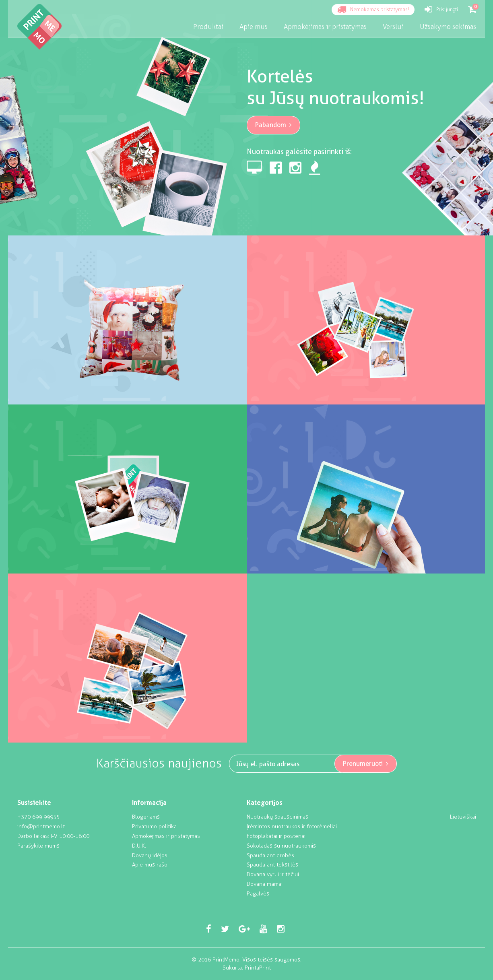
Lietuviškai (463, 817)
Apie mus (254, 27)
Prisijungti (441, 10)
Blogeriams (146, 817)
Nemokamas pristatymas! (373, 10)
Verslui (393, 27)
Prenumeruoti (366, 764)
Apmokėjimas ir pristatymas (166, 836)
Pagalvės (258, 894)
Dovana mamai (265, 884)
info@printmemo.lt (41, 826)
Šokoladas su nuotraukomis (281, 846)
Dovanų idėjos (150, 855)
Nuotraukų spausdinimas (277, 817)
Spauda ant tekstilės (272, 865)
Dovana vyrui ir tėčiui (273, 874)
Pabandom (274, 125)
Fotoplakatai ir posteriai (276, 836)
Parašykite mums (38, 846)
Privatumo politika (154, 826)
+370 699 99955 (38, 817)
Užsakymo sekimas (448, 27)
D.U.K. (139, 846)
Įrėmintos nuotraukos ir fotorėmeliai (292, 826)
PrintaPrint (258, 968)
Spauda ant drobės (270, 855)
